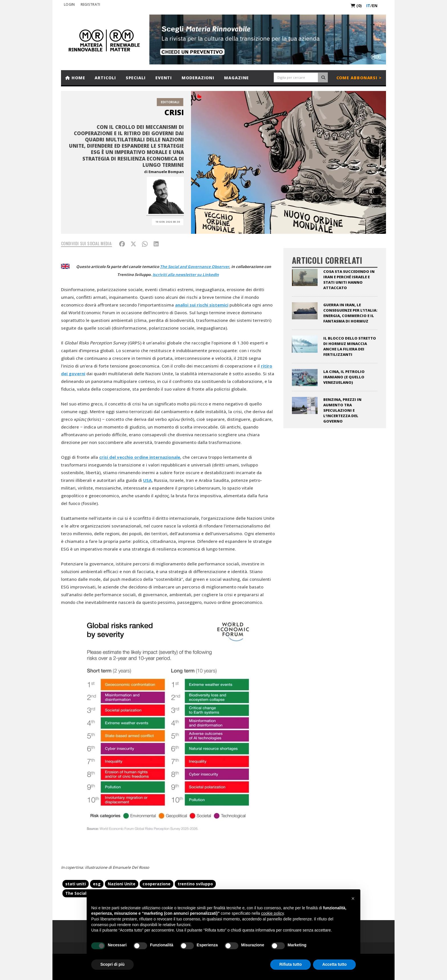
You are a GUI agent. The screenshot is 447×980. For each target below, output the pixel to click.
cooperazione (157, 884)
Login (69, 4)
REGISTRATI (91, 4)
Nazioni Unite (122, 884)
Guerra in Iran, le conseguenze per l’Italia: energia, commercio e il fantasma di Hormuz (350, 313)
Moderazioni (198, 78)
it (368, 6)
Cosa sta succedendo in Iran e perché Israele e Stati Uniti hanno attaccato (349, 280)
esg (97, 884)
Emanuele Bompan (166, 172)
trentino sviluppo (195, 884)
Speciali (136, 78)
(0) (356, 6)
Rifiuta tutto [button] (291, 964)
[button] (353, 898)
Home (75, 78)
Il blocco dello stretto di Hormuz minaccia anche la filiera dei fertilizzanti (350, 346)
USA (147, 480)
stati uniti (76, 884)
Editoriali (170, 102)
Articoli (105, 78)
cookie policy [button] (272, 913)
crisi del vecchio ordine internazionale (140, 457)
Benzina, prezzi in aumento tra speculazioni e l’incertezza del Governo (342, 410)
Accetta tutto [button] (334, 964)
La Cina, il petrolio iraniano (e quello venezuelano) (344, 377)
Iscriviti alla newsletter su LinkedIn (186, 275)
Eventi (164, 78)
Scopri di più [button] (112, 964)
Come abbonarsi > (359, 78)
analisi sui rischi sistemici (202, 305)
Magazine (236, 78)
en (375, 6)
